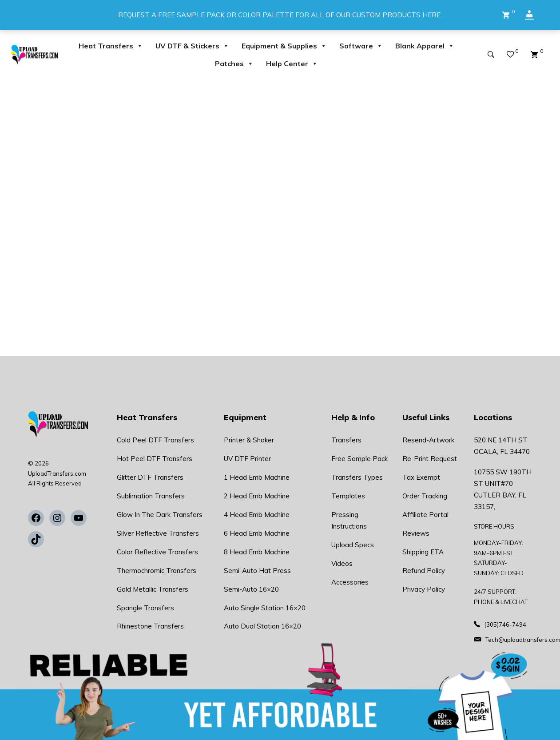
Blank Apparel (425, 46)
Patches (234, 64)
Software (361, 46)
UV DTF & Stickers (192, 46)
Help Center (292, 64)
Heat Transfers (111, 46)
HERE (431, 15)
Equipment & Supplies (284, 46)
